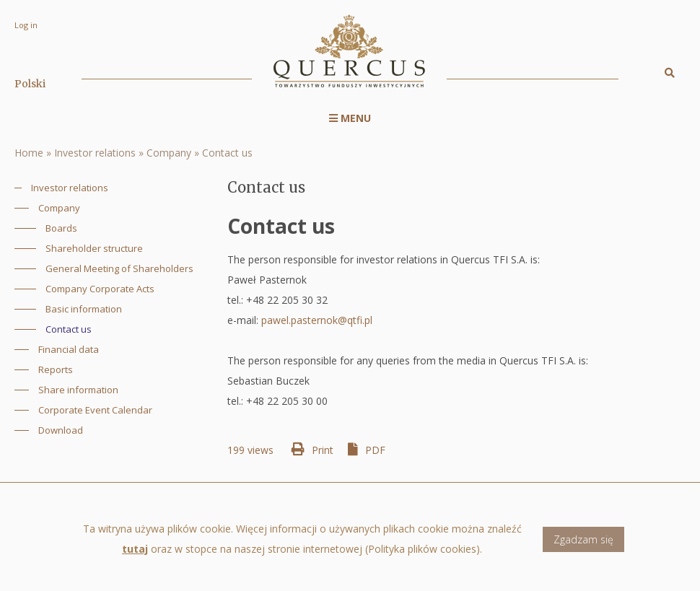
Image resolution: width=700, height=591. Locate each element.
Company (169, 153)
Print (323, 450)
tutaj (135, 557)
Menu (350, 118)
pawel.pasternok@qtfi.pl (317, 320)
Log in (26, 25)
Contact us (227, 153)
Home (29, 153)
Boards (61, 228)
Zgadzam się (583, 547)
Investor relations (95, 153)
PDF (375, 450)
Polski (30, 84)
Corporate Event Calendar (95, 410)
